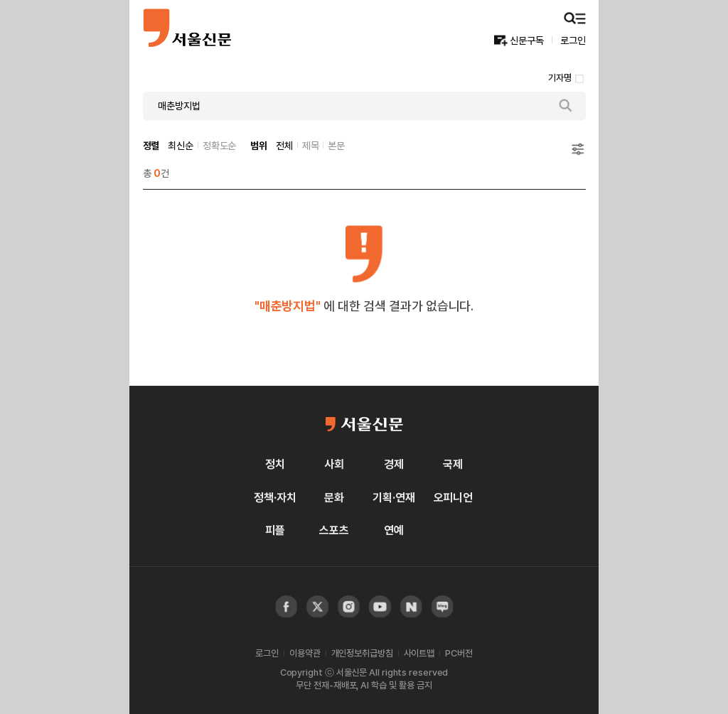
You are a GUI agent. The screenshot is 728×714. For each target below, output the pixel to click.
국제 (453, 464)
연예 (394, 530)
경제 (394, 464)
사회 (334, 464)
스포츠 (334, 530)
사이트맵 (419, 653)
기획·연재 (394, 497)
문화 (334, 497)
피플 (275, 530)
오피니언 (453, 497)
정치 (275, 464)
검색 (566, 106)
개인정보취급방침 (362, 653)
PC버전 (459, 653)
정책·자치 (275, 497)
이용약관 (305, 653)
